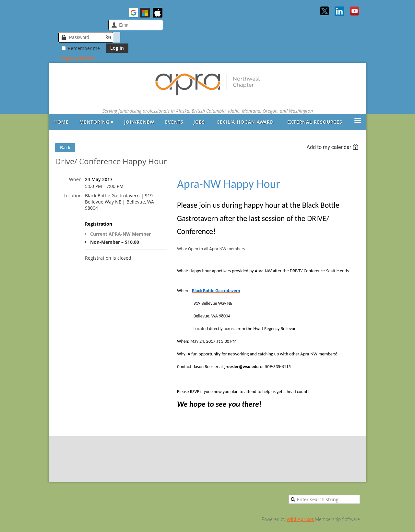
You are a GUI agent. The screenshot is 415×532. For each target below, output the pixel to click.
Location (73, 196)
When (75, 179)
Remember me (84, 48)
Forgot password (77, 58)
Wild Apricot (300, 519)
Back (65, 148)
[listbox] (333, 147)
